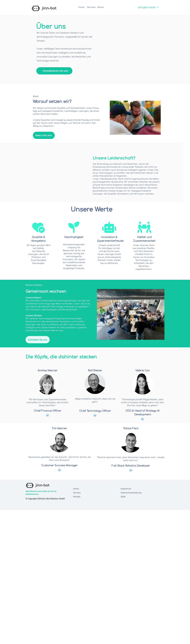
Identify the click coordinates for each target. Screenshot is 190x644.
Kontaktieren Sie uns (56, 71)
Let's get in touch (148, 7)
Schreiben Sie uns (38, 340)
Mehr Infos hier (23, 138)
